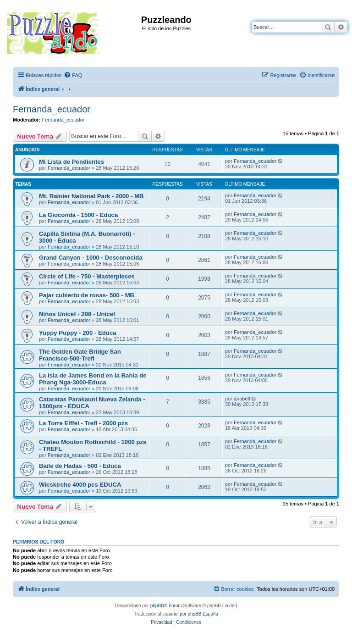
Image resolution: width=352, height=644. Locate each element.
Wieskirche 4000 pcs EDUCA (80, 485)
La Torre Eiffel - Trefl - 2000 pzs (83, 423)
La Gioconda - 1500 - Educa (78, 215)
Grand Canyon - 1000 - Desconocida (91, 258)
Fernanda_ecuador (52, 109)
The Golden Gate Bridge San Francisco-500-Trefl (80, 355)
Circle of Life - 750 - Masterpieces (87, 276)
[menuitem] (73, 75)
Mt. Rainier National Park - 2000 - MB (91, 196)
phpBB (157, 606)
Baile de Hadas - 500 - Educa (80, 466)
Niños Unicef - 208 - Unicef (77, 314)
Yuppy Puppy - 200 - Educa (78, 333)
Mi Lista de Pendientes (71, 162)
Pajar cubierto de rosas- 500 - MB (87, 295)
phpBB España (203, 614)
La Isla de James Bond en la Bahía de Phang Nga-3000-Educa (93, 379)
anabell (242, 399)
